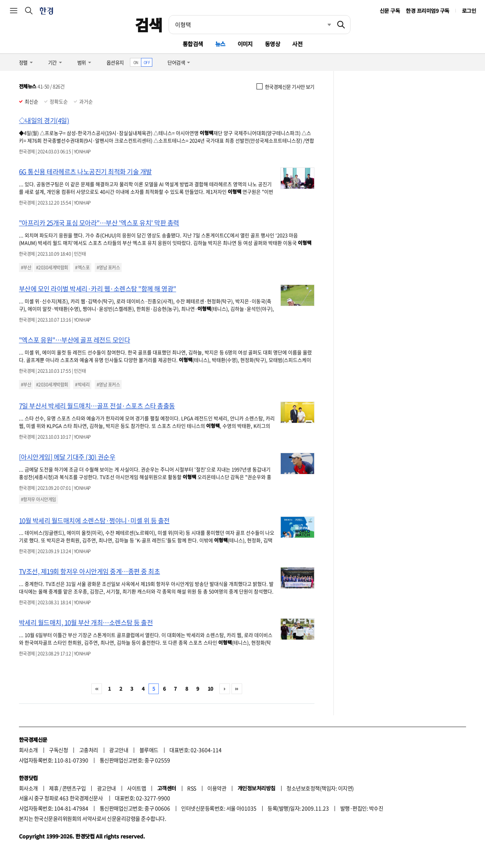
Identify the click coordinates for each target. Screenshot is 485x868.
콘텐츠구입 (74, 788)
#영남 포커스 (108, 267)
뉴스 (220, 44)
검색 (149, 25)
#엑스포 (82, 267)
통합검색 (193, 44)
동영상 (272, 44)
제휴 (54, 788)
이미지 (245, 44)
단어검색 (176, 62)
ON (136, 62)
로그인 (469, 11)
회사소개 (28, 750)
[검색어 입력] (250, 25)
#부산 (26, 267)
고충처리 (89, 750)
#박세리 (82, 385)
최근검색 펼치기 (324, 25)
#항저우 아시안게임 (38, 499)
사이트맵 (136, 788)
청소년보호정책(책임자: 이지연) (320, 788)
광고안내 (119, 750)
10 (210, 689)
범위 (82, 62)
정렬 (23, 62)
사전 (297, 44)
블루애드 (149, 750)
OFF (147, 62)
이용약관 (217, 788)
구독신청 (58, 750)
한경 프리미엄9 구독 (427, 11)
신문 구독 (390, 11)
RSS (192, 788)
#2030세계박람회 (52, 267)
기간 (52, 62)
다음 (225, 689)
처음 (97, 689)
